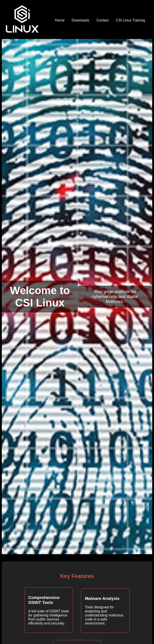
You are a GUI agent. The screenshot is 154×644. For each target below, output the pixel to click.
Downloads (80, 20)
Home (60, 20)
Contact (103, 20)
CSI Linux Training (130, 20)
